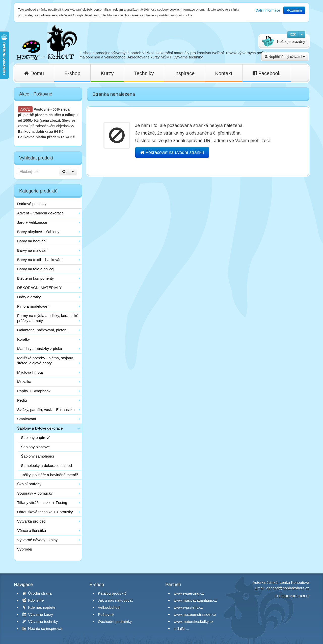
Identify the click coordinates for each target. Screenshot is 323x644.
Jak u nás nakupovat (115, 600)
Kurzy (107, 73)
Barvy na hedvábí (32, 241)
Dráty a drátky (29, 297)
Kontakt (224, 73)
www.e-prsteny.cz (188, 607)
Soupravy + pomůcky (35, 493)
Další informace (268, 10)
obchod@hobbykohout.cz (288, 588)
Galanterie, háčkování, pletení (42, 330)
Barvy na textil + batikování (40, 260)
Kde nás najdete (39, 607)
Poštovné (42, 109)
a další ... (181, 629)
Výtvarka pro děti (31, 521)
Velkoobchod (109, 607)
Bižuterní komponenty (35, 278)
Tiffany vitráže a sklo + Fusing (42, 503)
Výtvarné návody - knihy (37, 540)
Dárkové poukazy (32, 204)
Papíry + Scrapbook (34, 391)
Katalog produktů (112, 593)
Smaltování (27, 419)
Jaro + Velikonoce (32, 222)
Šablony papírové (36, 438)
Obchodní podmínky (115, 621)
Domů (34, 73)
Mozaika (24, 382)
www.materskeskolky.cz (193, 621)
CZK (293, 35)
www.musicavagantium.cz (195, 600)
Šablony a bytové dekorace (40, 428)
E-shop (72, 73)
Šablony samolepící (37, 456)
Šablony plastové (35, 447)
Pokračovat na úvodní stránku (172, 152)
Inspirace (184, 73)
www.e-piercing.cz (189, 593)
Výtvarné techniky (40, 621)
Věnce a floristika (32, 530)
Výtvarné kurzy (38, 614)
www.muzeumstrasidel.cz (195, 614)
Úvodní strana (37, 593)
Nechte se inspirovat (42, 629)
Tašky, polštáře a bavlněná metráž (50, 475)
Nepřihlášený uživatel (285, 57)
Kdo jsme (33, 600)
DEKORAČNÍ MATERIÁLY (39, 288)
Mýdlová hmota (30, 372)
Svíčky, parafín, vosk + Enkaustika (46, 410)
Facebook (266, 73)
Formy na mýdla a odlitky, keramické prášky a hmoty (48, 318)
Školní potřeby (29, 484)
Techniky (144, 73)
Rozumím (294, 10)
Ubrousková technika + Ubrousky (45, 512)
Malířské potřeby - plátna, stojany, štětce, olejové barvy (45, 360)
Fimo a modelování (33, 306)
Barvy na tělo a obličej (36, 269)
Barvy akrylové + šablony (38, 232)
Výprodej (25, 549)
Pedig (22, 400)
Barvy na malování (33, 250)
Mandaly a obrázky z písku (40, 349)
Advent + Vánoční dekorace (41, 213)
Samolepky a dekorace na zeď (47, 465)
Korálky (23, 339)
